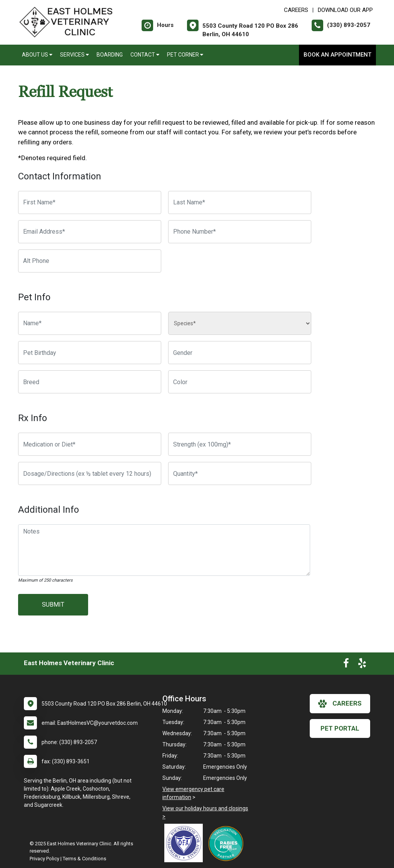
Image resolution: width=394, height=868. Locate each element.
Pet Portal (340, 728)
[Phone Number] (240, 232)
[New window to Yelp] (362, 665)
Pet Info (34, 297)
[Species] (240, 323)
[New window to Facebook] (346, 665)
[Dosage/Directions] (90, 473)
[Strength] (240, 444)
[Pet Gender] (240, 353)
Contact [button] (145, 55)
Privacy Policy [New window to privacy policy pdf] (44, 859)
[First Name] (90, 202)
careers (340, 704)
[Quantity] (240, 473)
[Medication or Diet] (90, 444)
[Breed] (90, 382)
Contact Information (60, 176)
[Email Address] (90, 232)
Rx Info (33, 418)
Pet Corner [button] (185, 55)
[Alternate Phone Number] (90, 261)
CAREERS (296, 10)
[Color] (240, 382)
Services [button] (74, 55)
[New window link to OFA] (185, 843)
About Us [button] (37, 55)
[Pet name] (90, 323)
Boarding (110, 55)
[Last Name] (240, 202)
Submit (53, 605)
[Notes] (164, 550)
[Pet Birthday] (90, 353)
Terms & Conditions (84, 859)
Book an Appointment (337, 55)
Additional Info (48, 510)
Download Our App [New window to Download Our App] (345, 10)
